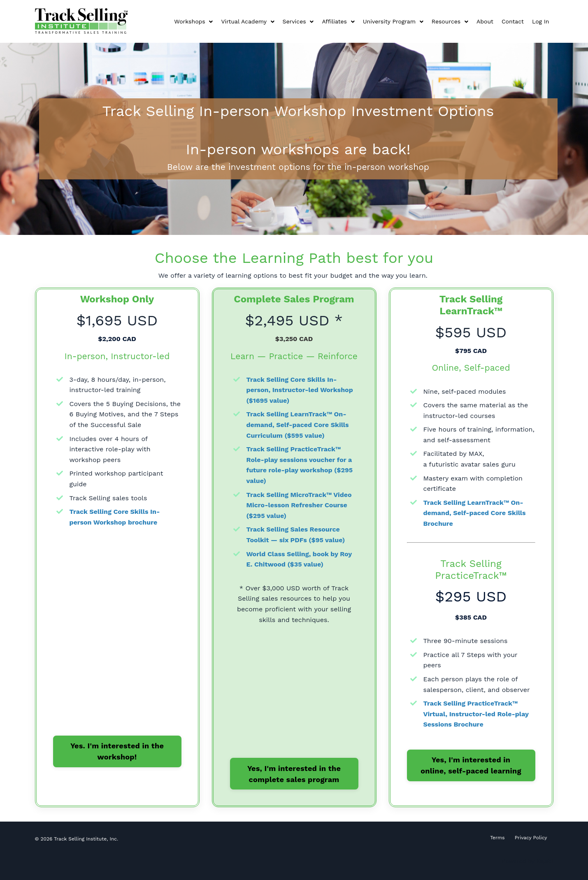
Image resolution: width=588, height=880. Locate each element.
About (485, 21)
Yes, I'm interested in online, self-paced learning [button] (471, 765)
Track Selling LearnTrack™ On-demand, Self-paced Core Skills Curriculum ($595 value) (298, 425)
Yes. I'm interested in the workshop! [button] (117, 751)
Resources (450, 21)
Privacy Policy (531, 838)
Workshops (193, 21)
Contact (513, 21)
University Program (393, 21)
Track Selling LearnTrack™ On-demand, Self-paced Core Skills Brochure (475, 513)
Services (298, 21)
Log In (541, 21)
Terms (497, 838)
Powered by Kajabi (528, 861)
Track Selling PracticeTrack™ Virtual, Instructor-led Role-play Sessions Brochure (476, 714)
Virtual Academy (248, 21)
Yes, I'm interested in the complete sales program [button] (294, 774)
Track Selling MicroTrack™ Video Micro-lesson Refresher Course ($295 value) (299, 505)
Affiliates (338, 21)
